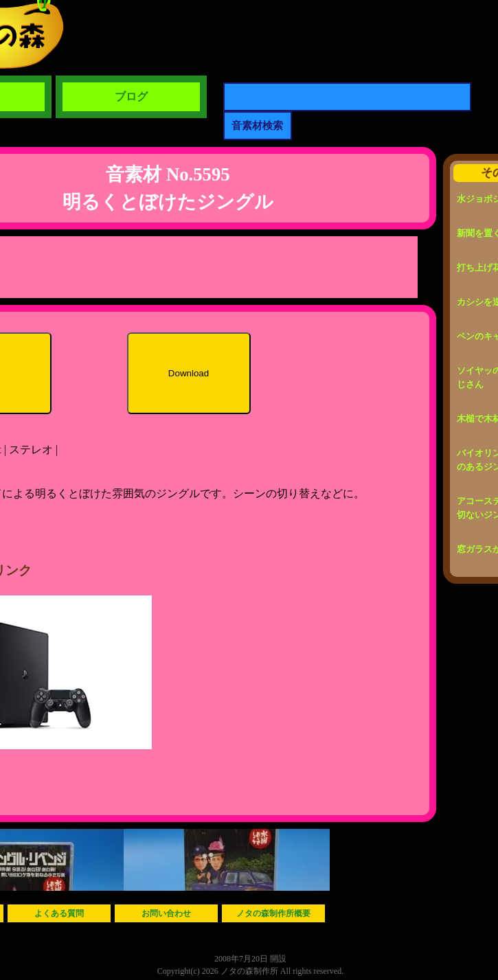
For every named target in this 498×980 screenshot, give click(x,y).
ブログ (131, 96)
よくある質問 (59, 913)
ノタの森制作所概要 (273, 913)
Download (189, 373)
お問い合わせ (166, 913)
